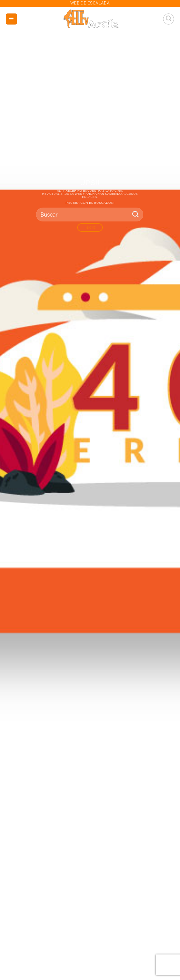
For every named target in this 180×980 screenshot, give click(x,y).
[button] (11, 19)
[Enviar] (136, 214)
